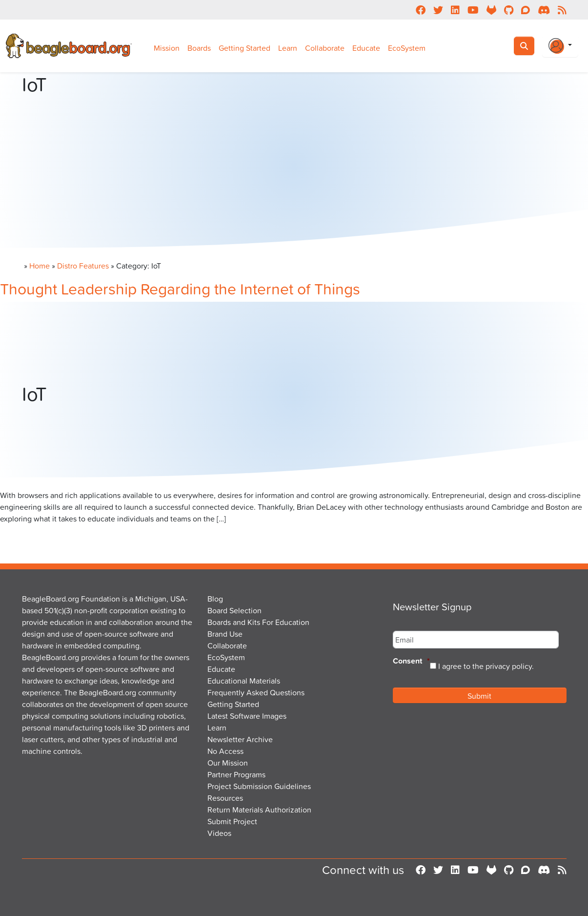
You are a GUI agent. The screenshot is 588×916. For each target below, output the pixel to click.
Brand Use (225, 634)
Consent (411, 661)
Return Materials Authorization (259, 810)
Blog (215, 599)
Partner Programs (236, 774)
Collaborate (325, 48)
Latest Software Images (247, 716)
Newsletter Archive (240, 739)
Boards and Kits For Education (258, 622)
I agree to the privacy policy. (486, 666)
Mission (167, 48)
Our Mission (228, 763)
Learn (288, 48)
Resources (225, 798)
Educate (366, 48)
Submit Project (232, 821)
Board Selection (234, 610)
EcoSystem (407, 48)
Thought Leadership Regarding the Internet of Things (180, 288)
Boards (199, 48)
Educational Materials (244, 681)
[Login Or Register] (560, 46)
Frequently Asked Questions (256, 692)
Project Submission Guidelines (259, 786)
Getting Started (244, 48)
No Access (225, 751)
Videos (219, 833)
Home (40, 266)
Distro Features (83, 266)
